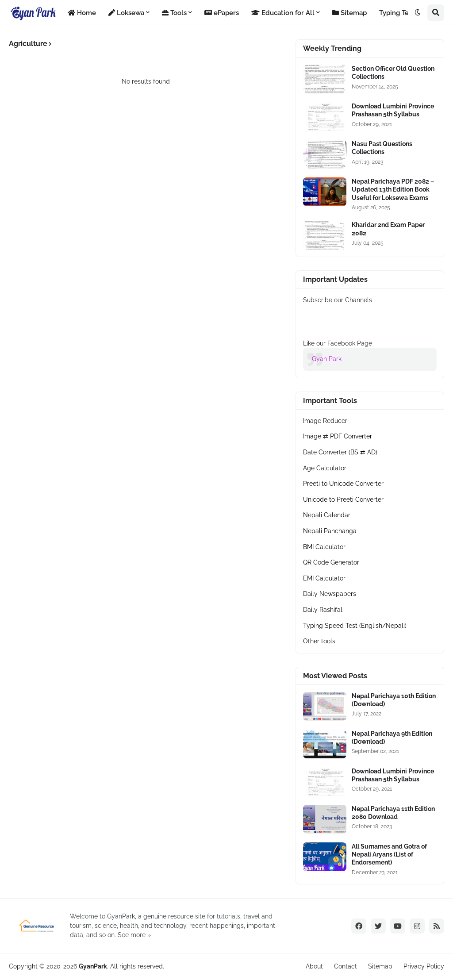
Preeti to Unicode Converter (343, 484)
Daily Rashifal (323, 610)
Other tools (319, 641)
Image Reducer (325, 421)
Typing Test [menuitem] (397, 13)
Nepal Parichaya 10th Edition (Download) (394, 700)
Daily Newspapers (330, 594)
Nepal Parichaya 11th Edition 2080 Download (393, 813)
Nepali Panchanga (330, 531)
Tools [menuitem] (174, 13)
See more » (134, 935)
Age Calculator (325, 468)
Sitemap (380, 966)
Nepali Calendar (327, 515)
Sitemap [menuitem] (349, 13)
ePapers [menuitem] (222, 13)
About (314, 966)
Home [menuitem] (82, 13)
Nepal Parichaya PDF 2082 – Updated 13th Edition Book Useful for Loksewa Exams (393, 189)
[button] (418, 13)
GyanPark (93, 966)
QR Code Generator (331, 562)
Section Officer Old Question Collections (393, 73)
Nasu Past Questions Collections (382, 148)
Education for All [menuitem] (283, 13)
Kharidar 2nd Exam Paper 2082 (388, 229)
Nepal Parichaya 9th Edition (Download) (392, 738)
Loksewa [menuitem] (126, 13)
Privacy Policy (424, 966)
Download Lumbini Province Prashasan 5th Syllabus (393, 110)
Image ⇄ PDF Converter (338, 436)
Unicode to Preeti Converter (343, 500)
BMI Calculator (324, 547)
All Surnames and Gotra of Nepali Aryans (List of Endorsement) (389, 854)
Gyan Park (327, 359)
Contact (346, 966)
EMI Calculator (324, 578)
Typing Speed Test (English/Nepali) (355, 626)
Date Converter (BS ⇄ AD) (340, 452)
